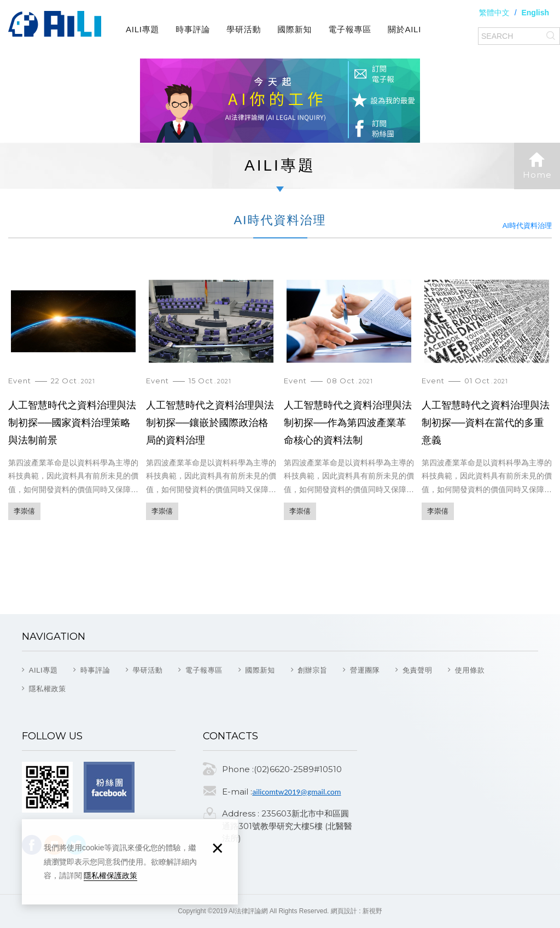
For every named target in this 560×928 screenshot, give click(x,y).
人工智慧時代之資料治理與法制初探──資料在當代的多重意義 (487, 404)
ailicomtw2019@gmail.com (296, 792)
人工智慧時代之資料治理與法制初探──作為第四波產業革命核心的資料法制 (349, 404)
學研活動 (244, 29)
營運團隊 (365, 670)
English (535, 13)
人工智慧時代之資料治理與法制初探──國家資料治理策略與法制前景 (73, 404)
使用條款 (470, 670)
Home (537, 166)
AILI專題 (142, 29)
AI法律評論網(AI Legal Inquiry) (55, 24)
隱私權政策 (48, 689)
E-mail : (237, 792)
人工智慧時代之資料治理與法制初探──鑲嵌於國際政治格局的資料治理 (211, 404)
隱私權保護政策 (110, 876)
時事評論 (193, 29)
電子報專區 (350, 29)
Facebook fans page (109, 787)
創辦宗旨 (313, 670)
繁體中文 (494, 13)
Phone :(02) (246, 769)
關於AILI (404, 29)
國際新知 (294, 29)
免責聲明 (418, 670)
